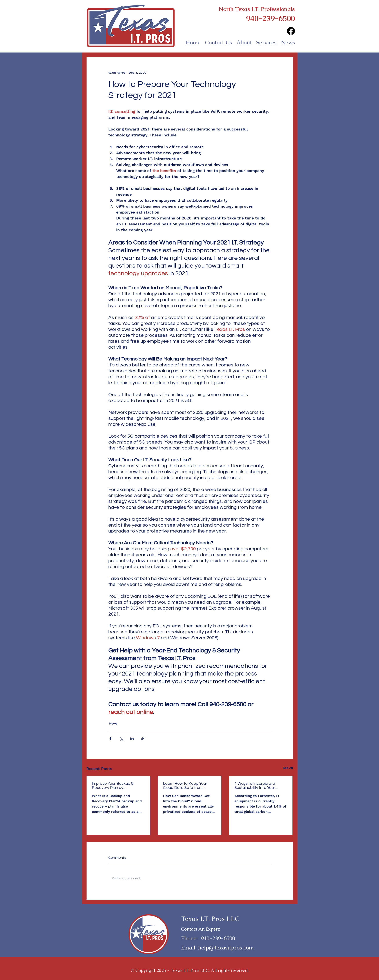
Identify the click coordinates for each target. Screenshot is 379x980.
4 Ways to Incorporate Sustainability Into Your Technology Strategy (255, 786)
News (113, 723)
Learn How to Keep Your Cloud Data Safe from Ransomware (185, 786)
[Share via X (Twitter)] (121, 738)
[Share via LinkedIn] (132, 738)
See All (288, 768)
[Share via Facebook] (110, 738)
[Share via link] (143, 738)
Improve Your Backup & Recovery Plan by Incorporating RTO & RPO (115, 786)
